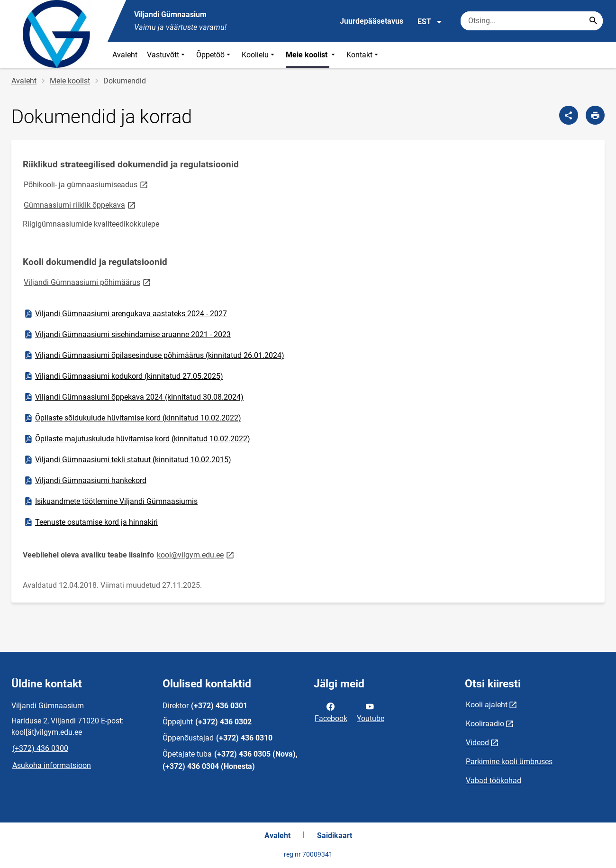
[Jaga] (569, 115)
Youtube (371, 712)
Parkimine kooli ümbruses (509, 762)
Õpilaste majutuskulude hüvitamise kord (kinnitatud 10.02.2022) (137, 439)
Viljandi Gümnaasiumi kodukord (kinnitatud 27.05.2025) (123, 376)
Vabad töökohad (494, 781)
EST (430, 22)
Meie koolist (311, 55)
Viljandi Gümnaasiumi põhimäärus (88, 282)
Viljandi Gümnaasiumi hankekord (85, 481)
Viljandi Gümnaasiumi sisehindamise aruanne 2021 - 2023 (127, 335)
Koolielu (259, 55)
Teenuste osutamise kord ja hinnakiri (91, 522)
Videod (477, 743)
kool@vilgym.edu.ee (196, 554)
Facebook (331, 712)
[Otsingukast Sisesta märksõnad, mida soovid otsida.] (532, 21)
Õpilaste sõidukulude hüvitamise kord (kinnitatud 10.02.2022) (132, 418)
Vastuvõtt (167, 55)
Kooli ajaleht (487, 705)
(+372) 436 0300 (40, 748)
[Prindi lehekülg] (595, 115)
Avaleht (125, 55)
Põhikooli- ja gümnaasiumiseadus (86, 184)
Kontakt (363, 55)
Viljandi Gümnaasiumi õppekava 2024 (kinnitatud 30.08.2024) (133, 397)
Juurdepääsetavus (371, 21)
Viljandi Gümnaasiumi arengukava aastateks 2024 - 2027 (125, 314)
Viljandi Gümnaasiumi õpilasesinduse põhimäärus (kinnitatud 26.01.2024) (154, 356)
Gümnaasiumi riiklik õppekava (80, 205)
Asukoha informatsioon (52, 765)
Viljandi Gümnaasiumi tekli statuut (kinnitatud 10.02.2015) (127, 460)
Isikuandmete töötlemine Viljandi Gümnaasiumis (110, 502)
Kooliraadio (485, 724)
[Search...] (593, 21)
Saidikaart (335, 836)
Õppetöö (214, 55)
